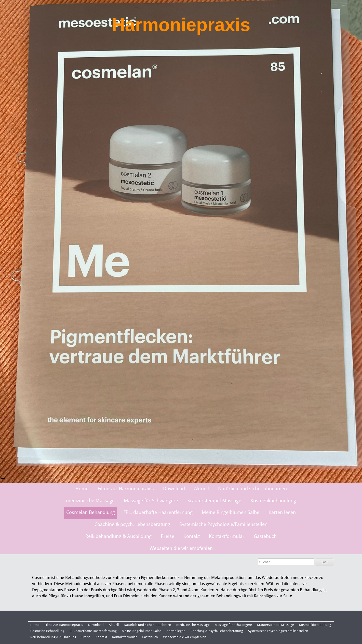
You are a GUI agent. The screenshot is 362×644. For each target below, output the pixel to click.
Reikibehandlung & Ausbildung (118, 536)
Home (82, 489)
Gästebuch (265, 536)
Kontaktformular (227, 536)
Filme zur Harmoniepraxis (126, 489)
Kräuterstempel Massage (214, 501)
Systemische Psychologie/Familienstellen (223, 524)
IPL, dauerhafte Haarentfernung (158, 512)
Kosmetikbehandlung (273, 501)
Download (174, 489)
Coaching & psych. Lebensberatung (132, 524)
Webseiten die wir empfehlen (181, 548)
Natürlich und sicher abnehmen (252, 489)
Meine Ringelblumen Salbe (231, 512)
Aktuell (202, 489)
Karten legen (282, 512)
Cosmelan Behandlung (91, 512)
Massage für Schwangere (151, 501)
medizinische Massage (90, 501)
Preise (167, 536)
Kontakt (192, 536)
